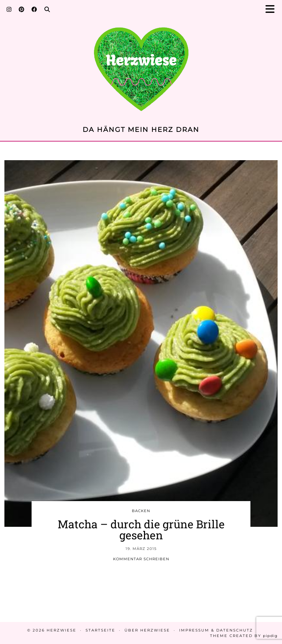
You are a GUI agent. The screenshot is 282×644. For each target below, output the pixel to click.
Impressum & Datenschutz (216, 630)
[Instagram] (9, 9)
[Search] (47, 9)
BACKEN (141, 511)
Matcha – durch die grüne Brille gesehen (141, 530)
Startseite (100, 630)
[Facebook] (34, 9)
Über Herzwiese (147, 630)
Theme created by (244, 636)
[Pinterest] (21, 9)
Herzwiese (62, 630)
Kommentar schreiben (141, 559)
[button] (272, 9)
